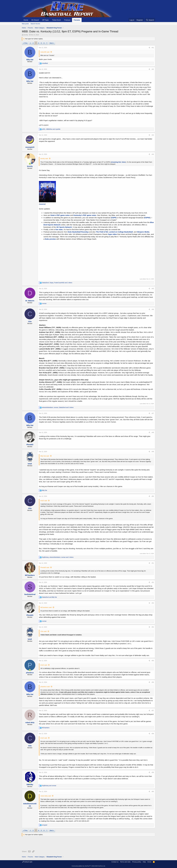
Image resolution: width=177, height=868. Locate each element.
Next (51, 43)
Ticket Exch (56, 20)
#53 (153, 603)
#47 (153, 413)
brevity (26, 35)
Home (26, 20)
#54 (153, 627)
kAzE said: (44, 501)
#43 (153, 135)
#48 (153, 432)
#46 (153, 309)
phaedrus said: (45, 687)
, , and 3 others (58, 557)
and (49, 597)
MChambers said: (46, 607)
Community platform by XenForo (88, 866)
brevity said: (44, 159)
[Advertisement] (63, 844)
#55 (153, 661)
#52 (153, 582)
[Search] (150, 20)
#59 (153, 772)
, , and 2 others (57, 283)
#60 (153, 792)
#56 (153, 682)
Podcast (67, 20)
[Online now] (30, 164)
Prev (26, 43)
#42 (153, 69)
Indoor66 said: (45, 52)
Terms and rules (125, 862)
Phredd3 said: (45, 567)
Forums (77, 20)
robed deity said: (46, 796)
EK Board (35, 20)
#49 (153, 452)
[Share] (149, 48)
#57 (153, 711)
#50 (153, 496)
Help (144, 862)
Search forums (35, 24)
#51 (153, 563)
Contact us (115, 862)
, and (51, 129)
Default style (27, 862)
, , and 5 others (58, 407)
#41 (153, 48)
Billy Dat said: (45, 456)
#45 (153, 289)
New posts (25, 24)
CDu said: (44, 631)
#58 (153, 734)
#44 (153, 154)
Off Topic (45, 20)
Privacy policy (137, 862)
